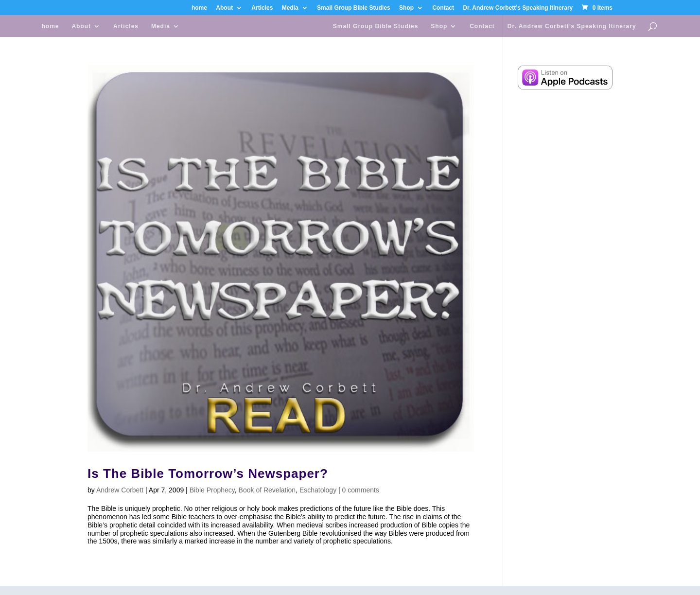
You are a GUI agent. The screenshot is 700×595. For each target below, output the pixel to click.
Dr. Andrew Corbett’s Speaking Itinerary (518, 8)
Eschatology (318, 490)
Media (290, 8)
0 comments (361, 490)
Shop (406, 8)
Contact (443, 8)
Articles (262, 8)
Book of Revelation (267, 490)
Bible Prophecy (212, 490)
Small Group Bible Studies (354, 8)
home (199, 8)
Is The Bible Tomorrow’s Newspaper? (208, 473)
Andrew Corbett (120, 490)
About (224, 8)
